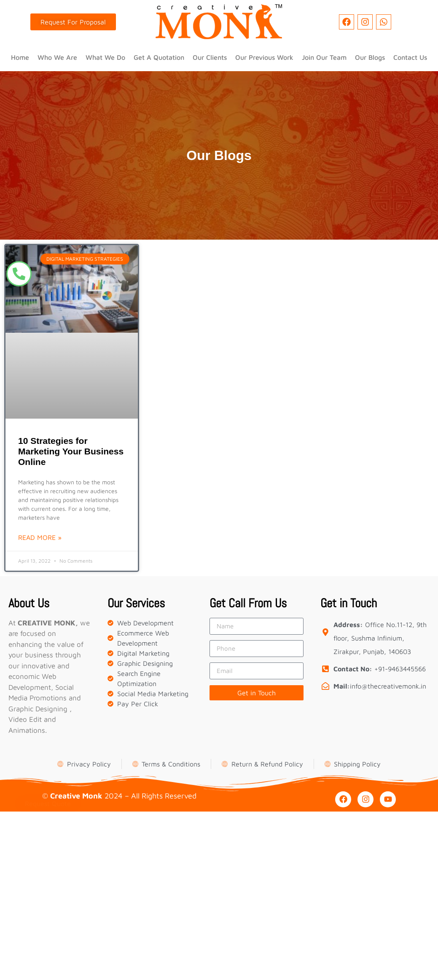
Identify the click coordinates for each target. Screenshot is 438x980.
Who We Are (57, 57)
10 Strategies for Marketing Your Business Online (71, 451)
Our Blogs (370, 57)
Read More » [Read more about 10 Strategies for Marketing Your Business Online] (40, 537)
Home (20, 57)
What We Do (105, 57)
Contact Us (410, 57)
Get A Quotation (159, 57)
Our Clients (210, 57)
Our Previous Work (264, 57)
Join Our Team (324, 57)
